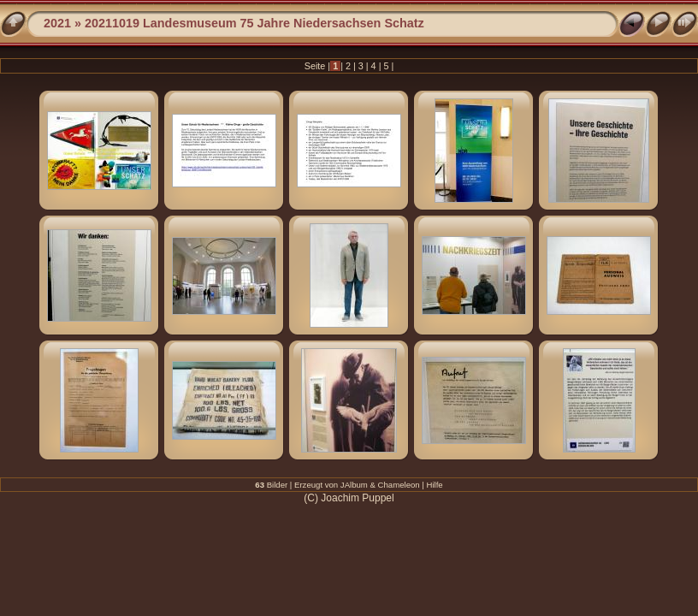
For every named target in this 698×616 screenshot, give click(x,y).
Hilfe (435, 485)
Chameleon (399, 485)
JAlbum (354, 485)
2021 (57, 23)
